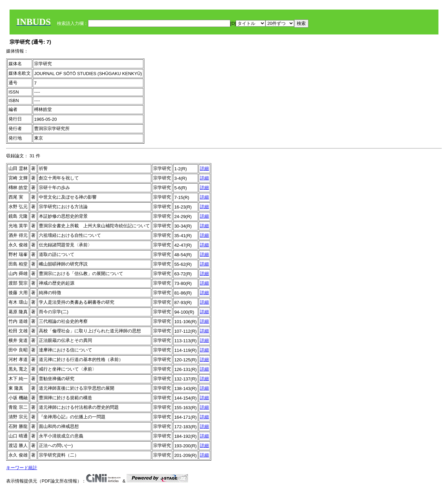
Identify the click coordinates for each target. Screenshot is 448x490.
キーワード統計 (22, 468)
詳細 (204, 168)
